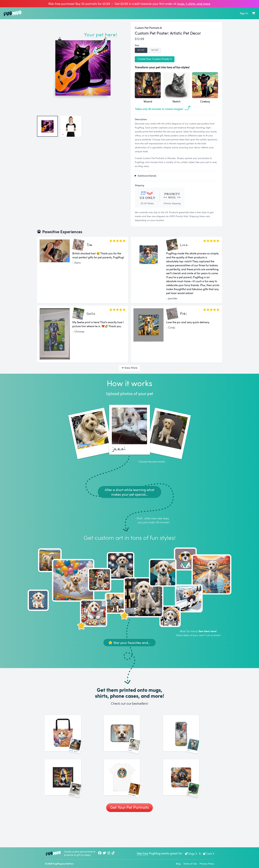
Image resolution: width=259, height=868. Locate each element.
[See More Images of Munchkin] (129, 800)
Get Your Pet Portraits (129, 837)
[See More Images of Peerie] (70, 800)
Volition (70, 864)
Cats (208, 854)
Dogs (191, 854)
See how (142, 853)
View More (129, 368)
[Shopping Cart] (254, 13)
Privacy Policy (207, 864)
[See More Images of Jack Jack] (70, 741)
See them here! (207, 631)
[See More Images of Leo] (189, 741)
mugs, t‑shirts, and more (194, 4)
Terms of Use (190, 864)
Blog (178, 864)
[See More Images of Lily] (189, 800)
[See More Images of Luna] (129, 741)
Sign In (244, 13)
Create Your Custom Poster (155, 59)
